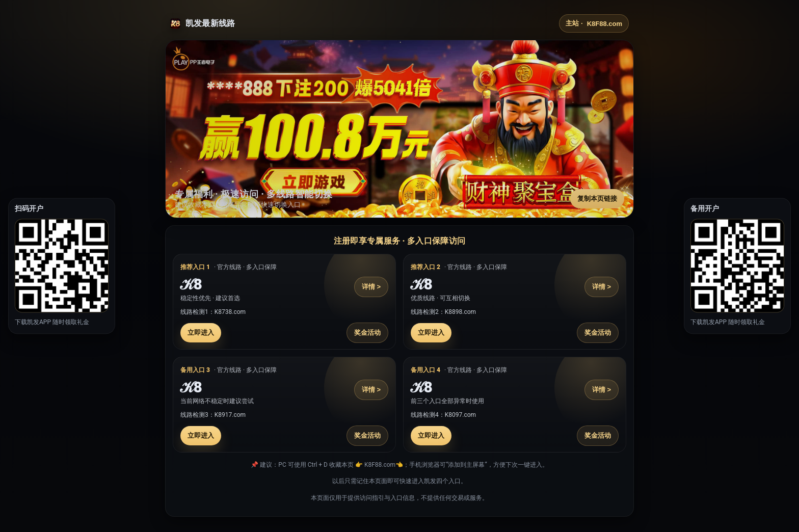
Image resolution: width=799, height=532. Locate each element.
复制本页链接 (597, 198)
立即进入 (201, 332)
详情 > (371, 287)
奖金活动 (367, 332)
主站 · (594, 23)
